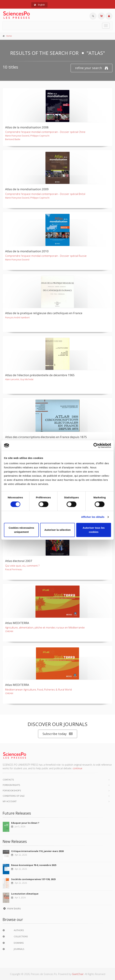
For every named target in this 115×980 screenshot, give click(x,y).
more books (12, 908)
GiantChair (78, 974)
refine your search (92, 68)
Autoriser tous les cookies (94, 530)
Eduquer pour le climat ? (25, 823)
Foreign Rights (11, 785)
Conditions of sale (14, 796)
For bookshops (12, 790)
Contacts (8, 780)
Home (9, 36)
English (39, 5)
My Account (10, 801)
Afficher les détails (93, 517)
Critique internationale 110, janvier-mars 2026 (37, 851)
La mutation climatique (25, 894)
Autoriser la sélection (58, 530)
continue (77, 768)
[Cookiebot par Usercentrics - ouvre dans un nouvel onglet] (96, 445)
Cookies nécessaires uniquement (21, 530)
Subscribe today (58, 734)
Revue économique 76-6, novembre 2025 (34, 865)
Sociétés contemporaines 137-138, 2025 (33, 879)
